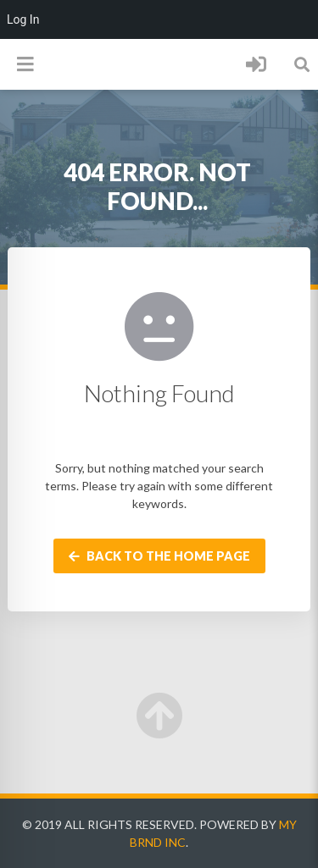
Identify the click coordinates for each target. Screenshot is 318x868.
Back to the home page (159, 556)
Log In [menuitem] (23, 19)
